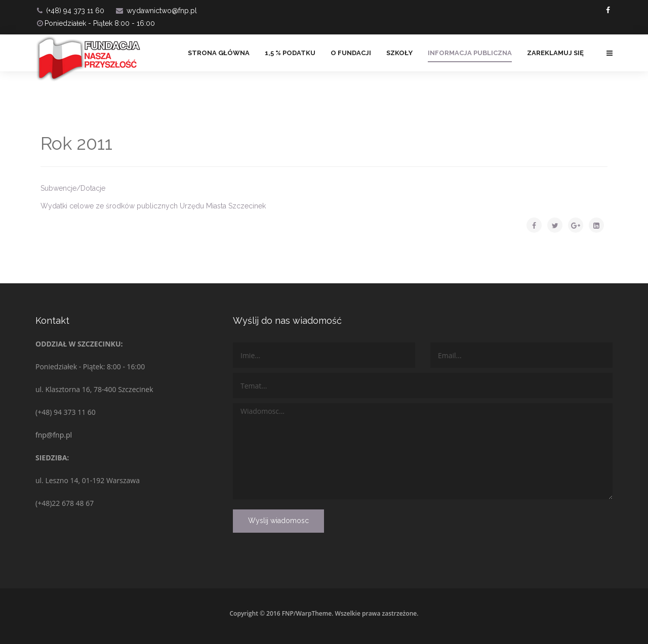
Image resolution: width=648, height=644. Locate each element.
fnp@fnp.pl (54, 435)
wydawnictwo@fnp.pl (162, 11)
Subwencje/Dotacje (73, 188)
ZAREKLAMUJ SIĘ (555, 53)
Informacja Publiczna (470, 53)
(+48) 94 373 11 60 (75, 11)
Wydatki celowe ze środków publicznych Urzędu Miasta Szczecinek (153, 206)
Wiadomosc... (423, 451)
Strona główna (219, 53)
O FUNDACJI (351, 53)
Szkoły (399, 53)
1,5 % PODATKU (290, 53)
